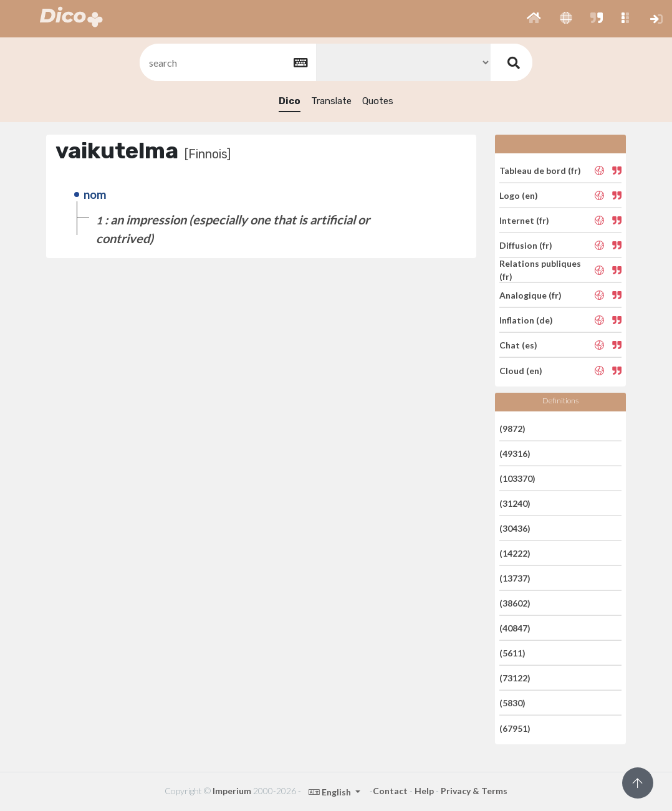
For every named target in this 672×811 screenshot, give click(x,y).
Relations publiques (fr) (540, 270)
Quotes (378, 101)
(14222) (515, 553)
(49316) (515, 453)
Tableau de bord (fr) (540, 170)
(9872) (512, 428)
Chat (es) (518, 345)
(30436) (515, 528)
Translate (331, 101)
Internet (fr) (524, 220)
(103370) (517, 478)
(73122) (515, 678)
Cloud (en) (521, 370)
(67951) (515, 728)
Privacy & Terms (474, 791)
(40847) (515, 628)
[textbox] (227, 63)
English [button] (331, 792)
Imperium (232, 791)
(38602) (515, 603)
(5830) (512, 703)
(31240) (515, 503)
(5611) (512, 653)
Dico (290, 101)
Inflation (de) (526, 320)
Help (424, 791)
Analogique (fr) (530, 295)
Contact (390, 791)
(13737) (515, 578)
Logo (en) (519, 195)
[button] (534, 19)
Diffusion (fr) (526, 245)
